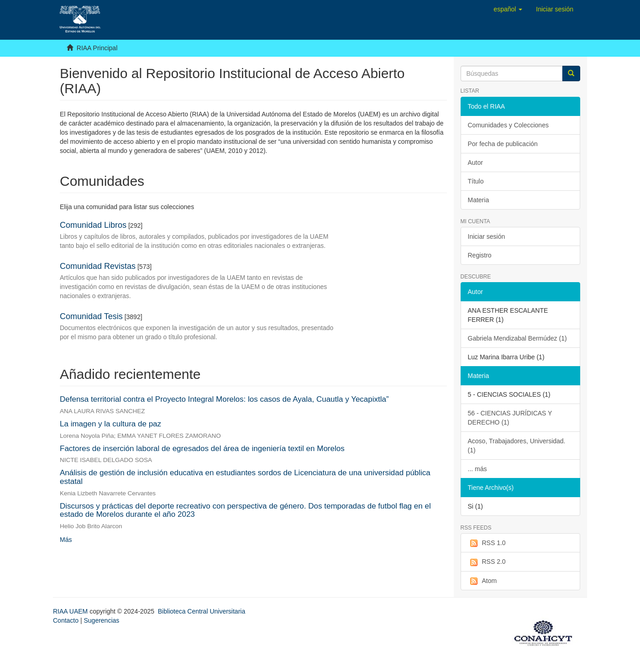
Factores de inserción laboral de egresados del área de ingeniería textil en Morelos (202, 449)
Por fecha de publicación (503, 144)
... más (477, 469)
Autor (475, 163)
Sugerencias (101, 620)
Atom (483, 581)
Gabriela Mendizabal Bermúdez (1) (517, 338)
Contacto (66, 620)
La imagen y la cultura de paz (110, 424)
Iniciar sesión (487, 236)
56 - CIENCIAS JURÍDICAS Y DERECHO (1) (510, 418)
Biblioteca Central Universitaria (202, 611)
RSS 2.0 (487, 562)
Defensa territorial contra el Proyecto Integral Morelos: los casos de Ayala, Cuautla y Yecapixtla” (224, 399)
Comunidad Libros (93, 225)
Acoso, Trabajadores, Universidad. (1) (517, 446)
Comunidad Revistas (98, 266)
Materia (479, 200)
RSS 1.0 (487, 543)
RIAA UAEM (71, 611)
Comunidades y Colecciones (508, 125)
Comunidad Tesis (91, 316)
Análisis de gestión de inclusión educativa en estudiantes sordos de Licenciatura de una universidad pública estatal (245, 477)
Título (476, 181)
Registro (480, 255)
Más (66, 540)
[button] (508, 9)
